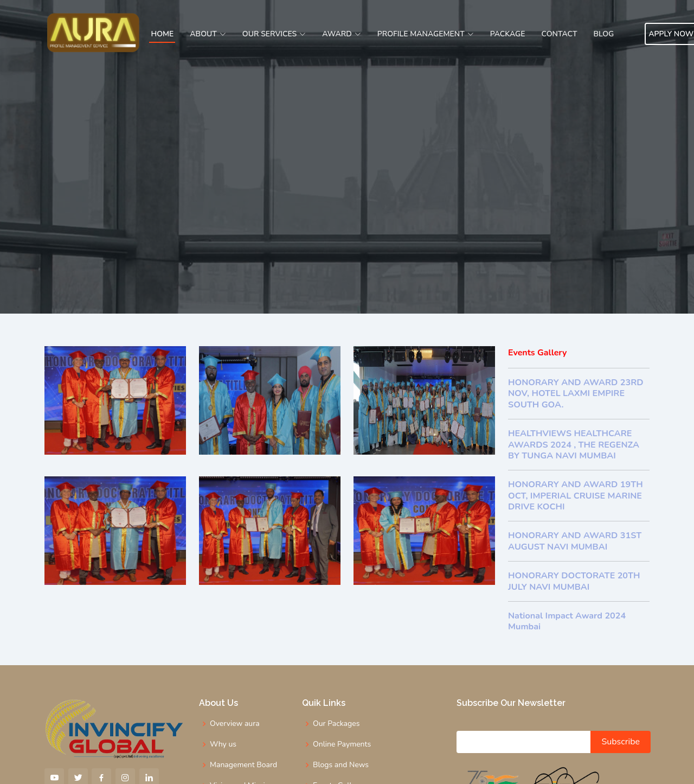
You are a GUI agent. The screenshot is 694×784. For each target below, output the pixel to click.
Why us (223, 744)
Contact (560, 34)
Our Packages (336, 724)
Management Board (243, 765)
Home (162, 34)
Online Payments (342, 744)
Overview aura (235, 724)
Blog (603, 34)
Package (508, 34)
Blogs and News (341, 765)
